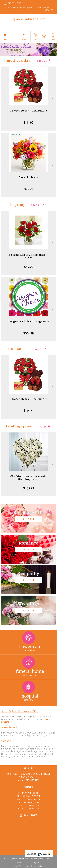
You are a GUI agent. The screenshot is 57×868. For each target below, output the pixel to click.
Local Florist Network (23, 866)
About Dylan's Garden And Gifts (19, 711)
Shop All (42, 61)
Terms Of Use (20, 863)
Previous (4, 98)
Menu (5, 39)
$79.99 (29, 189)
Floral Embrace (28, 177)
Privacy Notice (36, 863)
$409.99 (29, 488)
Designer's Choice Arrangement (28, 321)
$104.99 (28, 333)
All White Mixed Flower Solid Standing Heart (28, 478)
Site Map (39, 866)
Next (53, 98)
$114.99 (29, 122)
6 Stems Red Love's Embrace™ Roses (29, 256)
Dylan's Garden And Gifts (28, 19)
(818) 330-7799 (14, 3)
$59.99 (29, 267)
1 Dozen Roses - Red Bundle (29, 111)
